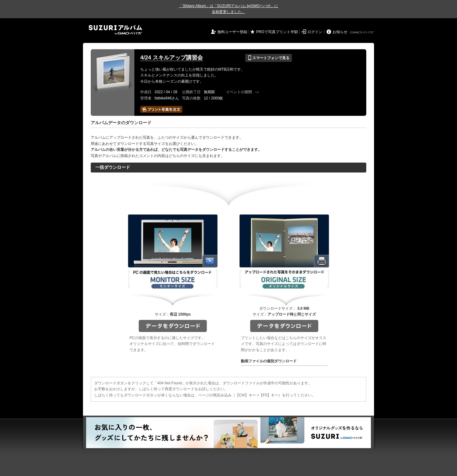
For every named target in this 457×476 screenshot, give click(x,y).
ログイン (315, 32)
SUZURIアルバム (115, 30)
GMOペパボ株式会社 (363, 33)
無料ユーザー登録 (232, 32)
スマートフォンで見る (269, 58)
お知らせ (340, 32)
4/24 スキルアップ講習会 (172, 58)
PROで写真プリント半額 (277, 32)
